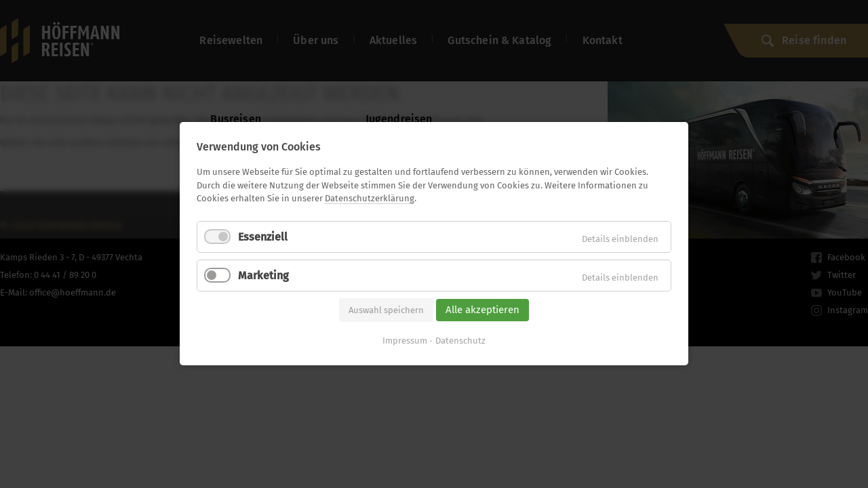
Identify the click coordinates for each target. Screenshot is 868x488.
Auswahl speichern (386, 310)
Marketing (263, 276)
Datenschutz (460, 341)
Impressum (405, 341)
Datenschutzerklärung (370, 198)
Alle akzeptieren (482, 310)
